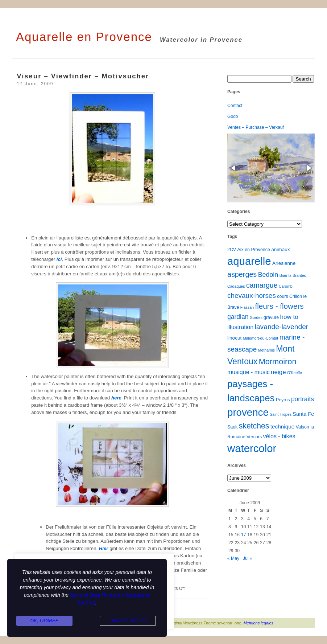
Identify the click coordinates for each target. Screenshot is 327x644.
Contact (235, 106)
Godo (233, 116)
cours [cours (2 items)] (282, 296)
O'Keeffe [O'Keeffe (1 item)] (295, 373)
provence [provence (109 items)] (248, 412)
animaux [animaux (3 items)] (280, 249)
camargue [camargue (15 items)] (262, 285)
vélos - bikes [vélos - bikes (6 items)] (279, 436)
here (116, 398)
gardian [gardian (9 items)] (238, 317)
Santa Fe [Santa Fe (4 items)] (303, 414)
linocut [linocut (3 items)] (234, 338)
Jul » (248, 558)
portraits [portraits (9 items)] (303, 399)
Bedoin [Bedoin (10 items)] (268, 275)
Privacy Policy (128, 621)
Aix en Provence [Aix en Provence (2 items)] (254, 250)
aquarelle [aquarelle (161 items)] (249, 261)
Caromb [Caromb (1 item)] (286, 286)
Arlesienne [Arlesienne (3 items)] (284, 263)
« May (233, 558)
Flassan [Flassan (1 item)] (247, 307)
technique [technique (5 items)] (283, 426)
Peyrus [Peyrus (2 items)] (283, 400)
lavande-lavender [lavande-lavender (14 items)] (282, 327)
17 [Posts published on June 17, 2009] (243, 535)
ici (59, 259)
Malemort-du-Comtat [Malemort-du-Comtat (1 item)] (261, 338)
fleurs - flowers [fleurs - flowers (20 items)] (279, 306)
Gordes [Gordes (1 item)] (256, 317)
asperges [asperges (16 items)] (242, 274)
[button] (234, 168)
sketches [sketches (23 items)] (254, 426)
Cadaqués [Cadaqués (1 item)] (236, 286)
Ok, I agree (45, 621)
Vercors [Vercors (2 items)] (254, 437)
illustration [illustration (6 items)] (240, 327)
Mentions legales (259, 623)
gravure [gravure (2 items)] (271, 317)
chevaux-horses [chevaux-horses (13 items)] (252, 296)
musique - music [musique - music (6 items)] (249, 372)
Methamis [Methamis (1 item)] (266, 350)
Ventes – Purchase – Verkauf (256, 127)
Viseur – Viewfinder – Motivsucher (83, 76)
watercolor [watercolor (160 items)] (252, 448)
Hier (104, 548)
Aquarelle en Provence (84, 37)
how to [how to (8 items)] (289, 317)
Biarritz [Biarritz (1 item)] (285, 275)
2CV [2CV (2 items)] (232, 250)
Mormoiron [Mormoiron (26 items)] (278, 362)
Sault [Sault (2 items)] (232, 427)
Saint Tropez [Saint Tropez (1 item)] (281, 414)
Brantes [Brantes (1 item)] (299, 275)
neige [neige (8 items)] (278, 372)
